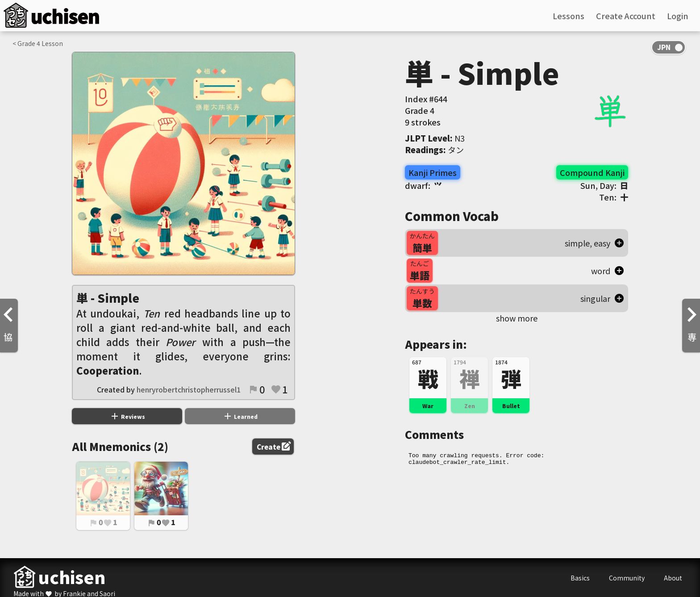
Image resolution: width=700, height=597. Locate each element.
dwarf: (423, 185)
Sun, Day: (604, 185)
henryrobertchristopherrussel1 (189, 389)
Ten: (614, 197)
